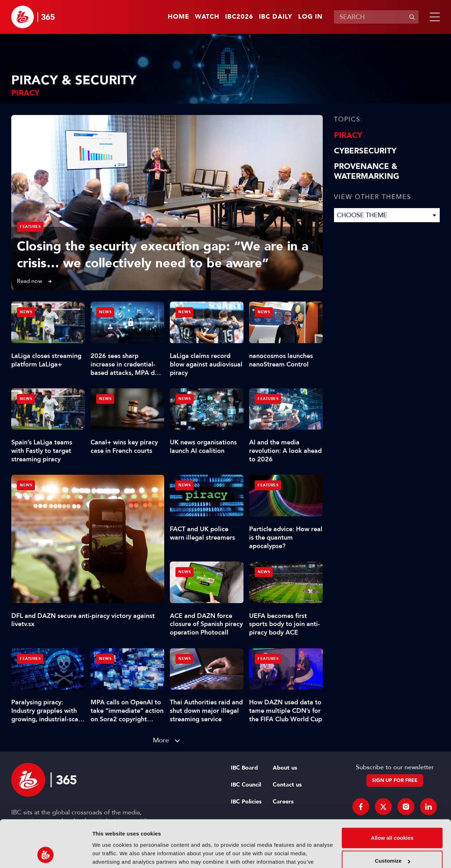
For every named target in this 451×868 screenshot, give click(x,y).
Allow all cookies (392, 794)
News (26, 485)
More (161, 740)
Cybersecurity (365, 151)
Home (178, 17)
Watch (207, 17)
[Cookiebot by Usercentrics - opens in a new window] (46, 854)
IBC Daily (276, 17)
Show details (109, 854)
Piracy (348, 135)
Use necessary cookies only (392, 840)
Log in (310, 17)
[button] (433, 17)
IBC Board (244, 768)
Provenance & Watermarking (367, 171)
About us (285, 768)
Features (30, 227)
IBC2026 (239, 17)
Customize (393, 817)
